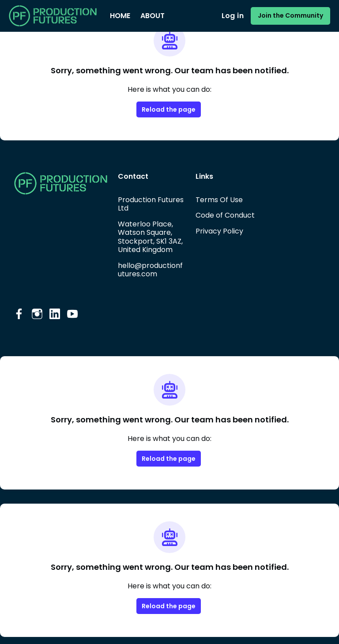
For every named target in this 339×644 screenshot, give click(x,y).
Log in (233, 16)
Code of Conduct (225, 215)
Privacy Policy (219, 231)
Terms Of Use (219, 200)
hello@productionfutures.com (150, 270)
